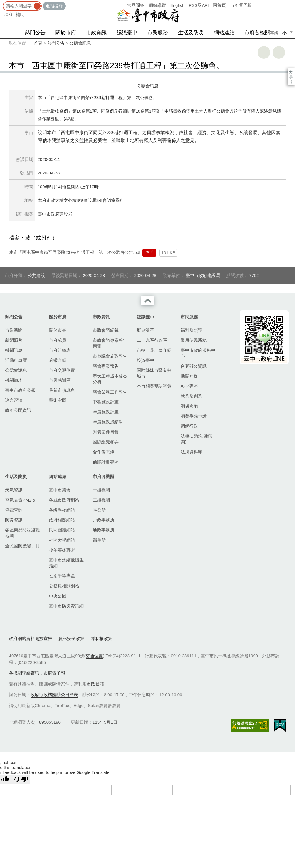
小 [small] (284, 33)
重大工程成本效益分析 (110, 379)
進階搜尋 (54, 6)
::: (2, 3)
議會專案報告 (106, 366)
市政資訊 (96, 33)
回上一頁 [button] (279, 52)
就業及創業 (191, 396)
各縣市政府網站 (64, 500)
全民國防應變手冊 (22, 546)
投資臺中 (145, 360)
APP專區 (189, 386)
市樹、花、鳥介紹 (154, 350)
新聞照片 (14, 340)
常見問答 (136, 5)
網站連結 (224, 33)
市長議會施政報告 (110, 356)
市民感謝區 (60, 380)
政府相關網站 (62, 520)
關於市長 (58, 330)
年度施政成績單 (108, 422)
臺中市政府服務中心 (198, 353)
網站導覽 (157, 5)
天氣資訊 (14, 490)
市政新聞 (14, 330)
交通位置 (94, 656)
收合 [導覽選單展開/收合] (147, 301)
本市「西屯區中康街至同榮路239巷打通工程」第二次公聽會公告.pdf (75, 252)
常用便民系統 (194, 340)
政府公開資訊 (18, 410)
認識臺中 (127, 33)
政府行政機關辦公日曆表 (54, 695)
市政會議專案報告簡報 (110, 343)
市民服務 (158, 33)
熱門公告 (35, 33)
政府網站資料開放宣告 (31, 638)
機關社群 (189, 376)
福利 (8, 15)
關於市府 (66, 33)
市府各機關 (257, 33)
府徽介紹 (58, 360)
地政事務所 (104, 530)
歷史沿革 (145, 330)
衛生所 (99, 540)
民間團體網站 (62, 530)
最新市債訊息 (62, 390)
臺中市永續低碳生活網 (66, 563)
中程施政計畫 (106, 402)
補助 (20, 15)
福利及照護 (191, 330)
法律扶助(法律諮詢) (196, 439)
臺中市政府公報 (20, 390)
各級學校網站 (62, 510)
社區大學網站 (62, 540)
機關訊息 (14, 350)
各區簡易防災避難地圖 (22, 533)
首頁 (38, 43)
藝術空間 (58, 400)
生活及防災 (191, 33)
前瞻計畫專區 (106, 462)
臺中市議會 (60, 490)
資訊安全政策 (71, 638)
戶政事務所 (104, 520)
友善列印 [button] (264, 52)
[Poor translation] (21, 779)
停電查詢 (14, 510)
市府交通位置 (62, 370)
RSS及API (199, 5)
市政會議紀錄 (106, 330)
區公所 (99, 510)
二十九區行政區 (152, 340)
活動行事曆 (16, 360)
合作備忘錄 (104, 452)
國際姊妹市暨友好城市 (154, 373)
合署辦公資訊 (194, 366)
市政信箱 (95, 684)
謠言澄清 (14, 400)
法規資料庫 (191, 452)
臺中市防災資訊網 (66, 606)
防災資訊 (14, 520)
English (177, 5)
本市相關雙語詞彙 (154, 386)
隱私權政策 (102, 638)
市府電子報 (241, 5)
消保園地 (189, 406)
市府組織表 (60, 350)
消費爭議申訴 (194, 416)
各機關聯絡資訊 (24, 673)
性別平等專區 (62, 576)
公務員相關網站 (64, 586)
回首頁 (219, 5)
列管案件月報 (106, 432)
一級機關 (101, 490)
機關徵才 (14, 380)
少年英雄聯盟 (62, 550)
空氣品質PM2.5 (20, 500)
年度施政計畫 (106, 412)
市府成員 (58, 340)
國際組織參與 (106, 442)
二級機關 (101, 500)
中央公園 (58, 596)
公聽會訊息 (80, 43)
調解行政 (189, 426)
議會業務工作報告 (110, 392)
